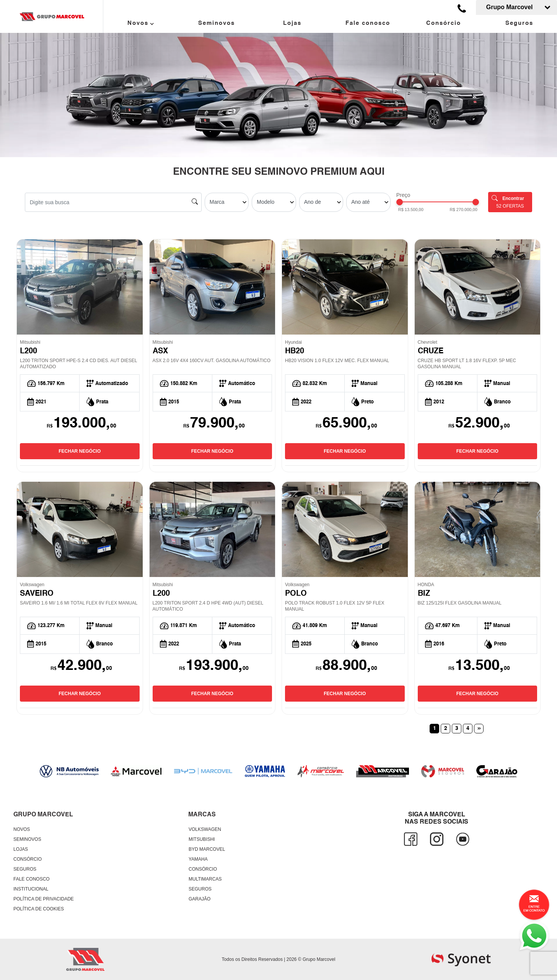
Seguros (519, 23)
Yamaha (198, 859)
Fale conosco (368, 23)
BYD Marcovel (207, 849)
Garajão (200, 899)
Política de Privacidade (44, 899)
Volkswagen (205, 829)
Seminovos (217, 23)
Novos (141, 24)
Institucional (31, 889)
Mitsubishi (202, 839)
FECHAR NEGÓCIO (80, 451)
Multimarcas (205, 879)
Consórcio (444, 23)
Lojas (292, 23)
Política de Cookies (39, 909)
